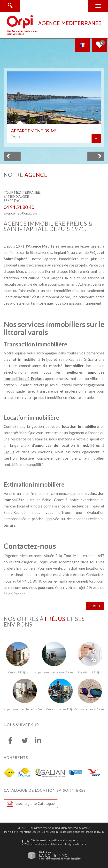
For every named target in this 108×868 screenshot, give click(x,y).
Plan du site (11, 832)
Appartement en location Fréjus (25, 709)
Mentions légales (30, 832)
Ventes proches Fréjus (61, 709)
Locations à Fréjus (90, 672)
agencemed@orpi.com (20, 213)
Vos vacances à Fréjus (90, 709)
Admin (54, 832)
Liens (45, 832)
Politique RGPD (95, 832)
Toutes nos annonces (72, 832)
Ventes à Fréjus (18, 672)
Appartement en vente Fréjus (54, 672)
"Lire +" (95, 606)
